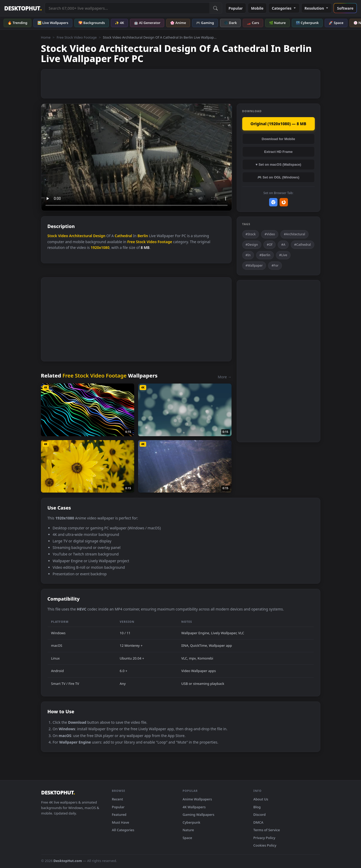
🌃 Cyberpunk (307, 23)
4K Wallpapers (194, 807)
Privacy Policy (264, 838)
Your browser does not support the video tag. (137, 157)
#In (248, 255)
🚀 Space (336, 23)
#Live (283, 255)
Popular (236, 8)
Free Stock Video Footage (77, 37)
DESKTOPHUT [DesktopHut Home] (23, 8)
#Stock (251, 234)
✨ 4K (119, 23)
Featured (119, 815)
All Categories (123, 830)
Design (99, 236)
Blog (257, 807)
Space (188, 838)
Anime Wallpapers (197, 799)
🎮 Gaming (205, 23)
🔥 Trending (17, 23)
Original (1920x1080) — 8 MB (279, 124)
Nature (188, 830)
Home (46, 37)
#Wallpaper (254, 265)
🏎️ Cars (253, 23)
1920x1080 (100, 247)
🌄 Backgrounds (92, 23)
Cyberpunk (192, 822)
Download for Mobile (279, 139)
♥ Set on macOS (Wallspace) (278, 164)
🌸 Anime (178, 23)
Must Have (121, 822)
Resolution (317, 8)
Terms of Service (267, 830)
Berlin (143, 236)
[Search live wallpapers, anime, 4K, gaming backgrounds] (127, 8)
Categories (284, 8)
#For (275, 265)
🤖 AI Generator (147, 23)
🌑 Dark (230, 23)
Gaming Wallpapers (199, 815)
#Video (270, 234)
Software (345, 8)
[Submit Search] (216, 8)
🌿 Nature (277, 23)
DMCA (258, 822)
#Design (252, 245)
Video (63, 236)
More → (224, 377)
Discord (260, 815)
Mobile (257, 8)
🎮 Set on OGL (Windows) (278, 177)
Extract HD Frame (278, 152)
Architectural (81, 236)
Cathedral (123, 236)
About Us (261, 799)
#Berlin (265, 255)
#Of (270, 245)
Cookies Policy (265, 845)
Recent (118, 799)
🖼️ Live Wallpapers (53, 23)
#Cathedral (303, 245)
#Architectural (294, 234)
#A (283, 245)
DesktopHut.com (68, 861)
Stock (52, 236)
